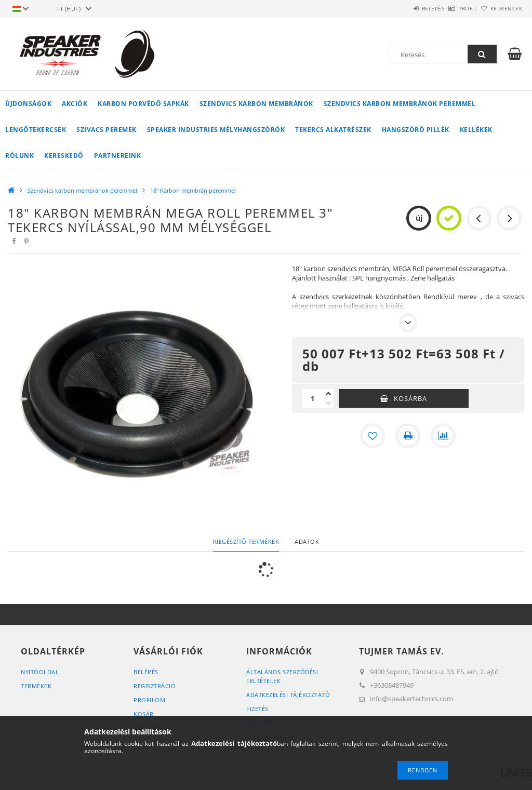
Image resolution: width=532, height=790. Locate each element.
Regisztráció (155, 686)
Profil (450, 8)
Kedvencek (500, 8)
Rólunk (19, 156)
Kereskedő (64, 156)
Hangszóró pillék (416, 130)
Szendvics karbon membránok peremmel (400, 104)
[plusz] (328, 394)
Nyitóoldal (40, 672)
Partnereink (118, 156)
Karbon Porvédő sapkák (143, 104)
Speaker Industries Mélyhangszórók (216, 130)
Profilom (149, 700)
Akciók (75, 104)
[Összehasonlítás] (443, 436)
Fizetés (257, 709)
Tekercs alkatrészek (333, 130)
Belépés (404, 8)
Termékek (36, 686)
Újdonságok (28, 104)
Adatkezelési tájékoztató (288, 695)
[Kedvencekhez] (373, 436)
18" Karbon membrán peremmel (193, 190)
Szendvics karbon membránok (256, 104)
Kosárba (410, 398)
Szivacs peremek (107, 130)
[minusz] (328, 403)
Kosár (144, 714)
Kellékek (476, 130)
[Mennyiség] (313, 398)
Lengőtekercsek (36, 130)
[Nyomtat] (408, 436)
